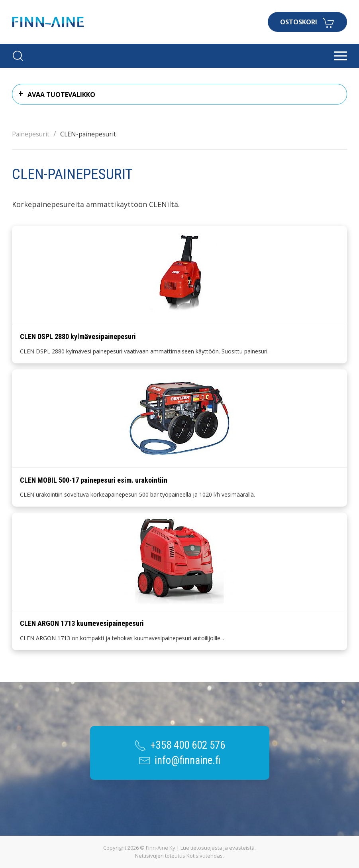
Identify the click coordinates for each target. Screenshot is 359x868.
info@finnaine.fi (187, 760)
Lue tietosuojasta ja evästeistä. (218, 848)
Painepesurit (31, 134)
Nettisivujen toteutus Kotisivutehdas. (179, 856)
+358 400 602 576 (188, 745)
